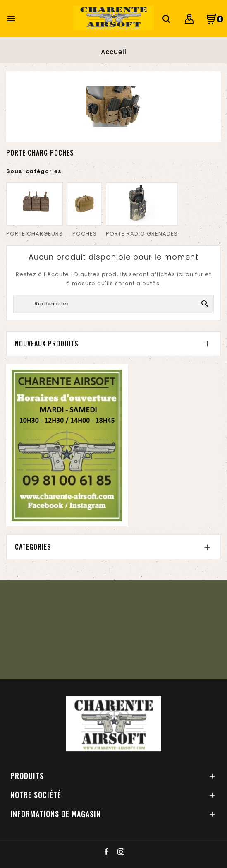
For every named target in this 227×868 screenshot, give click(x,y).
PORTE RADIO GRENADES (142, 234)
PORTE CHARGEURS (35, 234)
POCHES (85, 234)
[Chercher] (113, 304)
